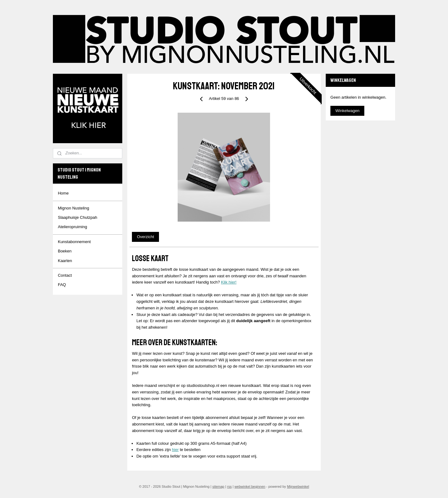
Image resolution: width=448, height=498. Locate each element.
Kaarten (65, 261)
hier (175, 450)
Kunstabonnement (74, 242)
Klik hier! (229, 282)
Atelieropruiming (72, 227)
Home (63, 193)
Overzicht (145, 237)
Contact (65, 275)
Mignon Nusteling (73, 208)
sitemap (218, 486)
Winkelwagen (347, 111)
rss (229, 486)
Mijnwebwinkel (298, 486)
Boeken (65, 251)
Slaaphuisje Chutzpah (77, 217)
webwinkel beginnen (250, 486)
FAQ (62, 285)
